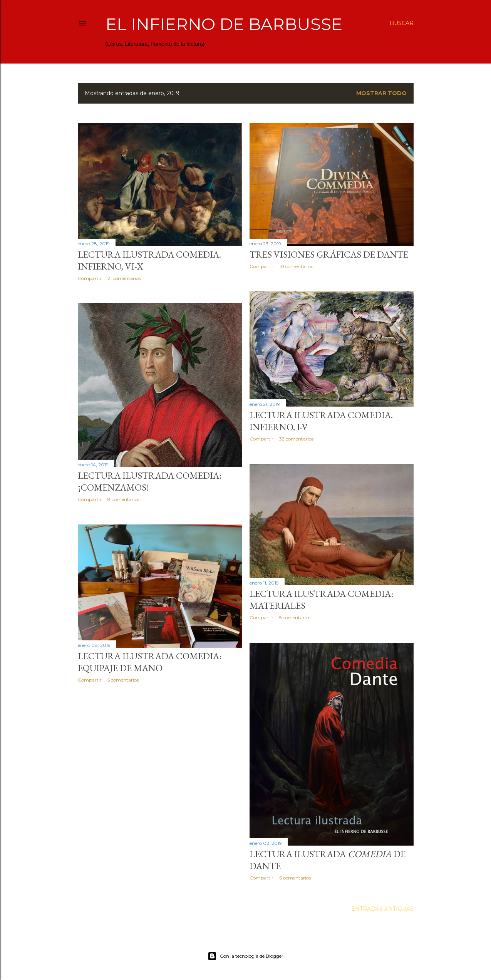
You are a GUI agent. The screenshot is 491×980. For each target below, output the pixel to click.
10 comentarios (296, 266)
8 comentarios (123, 499)
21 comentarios (124, 278)
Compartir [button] (90, 278)
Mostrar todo (381, 93)
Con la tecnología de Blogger (245, 956)
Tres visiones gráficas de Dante (329, 254)
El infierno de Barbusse (224, 24)
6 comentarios (295, 878)
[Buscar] (402, 23)
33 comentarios (296, 439)
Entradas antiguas (382, 909)
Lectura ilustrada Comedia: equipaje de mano (150, 662)
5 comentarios (295, 617)
